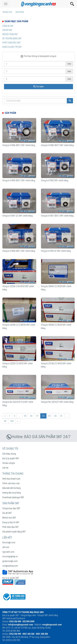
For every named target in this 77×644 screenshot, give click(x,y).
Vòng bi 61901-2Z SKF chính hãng (17, 216)
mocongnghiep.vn (10, 556)
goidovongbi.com (10, 561)
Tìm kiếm (39, 87)
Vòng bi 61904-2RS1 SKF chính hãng (57, 145)
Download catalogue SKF (13, 497)
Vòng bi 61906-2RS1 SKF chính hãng (19, 145)
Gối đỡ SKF (7, 30)
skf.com (6, 547)
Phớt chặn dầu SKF (10, 527)
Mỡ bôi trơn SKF (10, 34)
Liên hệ (5, 468)
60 (55, 416)
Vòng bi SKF (8, 26)
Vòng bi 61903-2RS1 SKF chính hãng (19, 180)
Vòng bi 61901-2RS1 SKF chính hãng (57, 216)
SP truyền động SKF (12, 38)
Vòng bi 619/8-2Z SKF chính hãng (56, 251)
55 (25, 416)
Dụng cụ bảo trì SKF (12, 47)
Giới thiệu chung (9, 454)
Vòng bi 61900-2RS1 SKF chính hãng (19, 251)
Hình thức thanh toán (11, 479)
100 (12, 421)
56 (31, 416)
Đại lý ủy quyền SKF (11, 458)
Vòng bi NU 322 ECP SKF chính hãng (57, 402)
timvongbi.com (9, 543)
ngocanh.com (8, 552)
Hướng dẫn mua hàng (11, 493)
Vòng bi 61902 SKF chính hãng (55, 180)
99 (5, 421)
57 (37, 416)
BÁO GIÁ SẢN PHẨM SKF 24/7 (47, 437)
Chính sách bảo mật (11, 483)
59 (49, 416)
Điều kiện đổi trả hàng (11, 488)
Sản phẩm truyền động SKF (14, 532)
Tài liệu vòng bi (9, 463)
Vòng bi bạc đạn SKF (11, 508)
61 (61, 416)
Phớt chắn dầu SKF (11, 43)
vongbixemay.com (10, 566)
